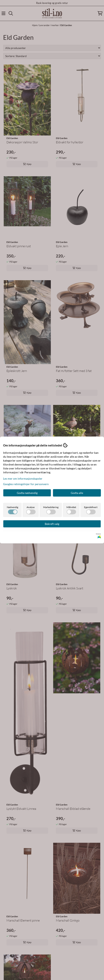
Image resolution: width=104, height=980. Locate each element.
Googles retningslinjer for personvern (26, 484)
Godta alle (77, 493)
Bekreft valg (52, 524)
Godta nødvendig (27, 493)
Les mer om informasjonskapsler (23, 479)
